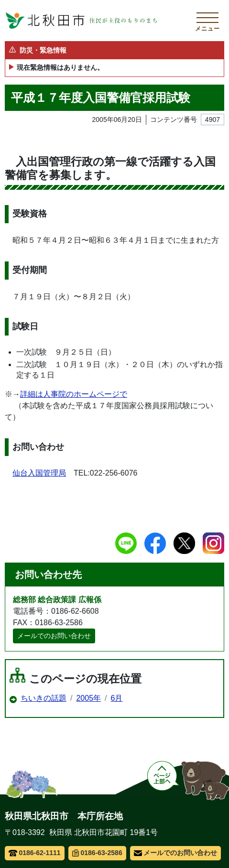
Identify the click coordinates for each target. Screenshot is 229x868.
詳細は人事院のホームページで (74, 394)
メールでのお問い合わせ (54, 636)
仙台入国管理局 (39, 473)
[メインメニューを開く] (207, 21)
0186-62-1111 (35, 853)
